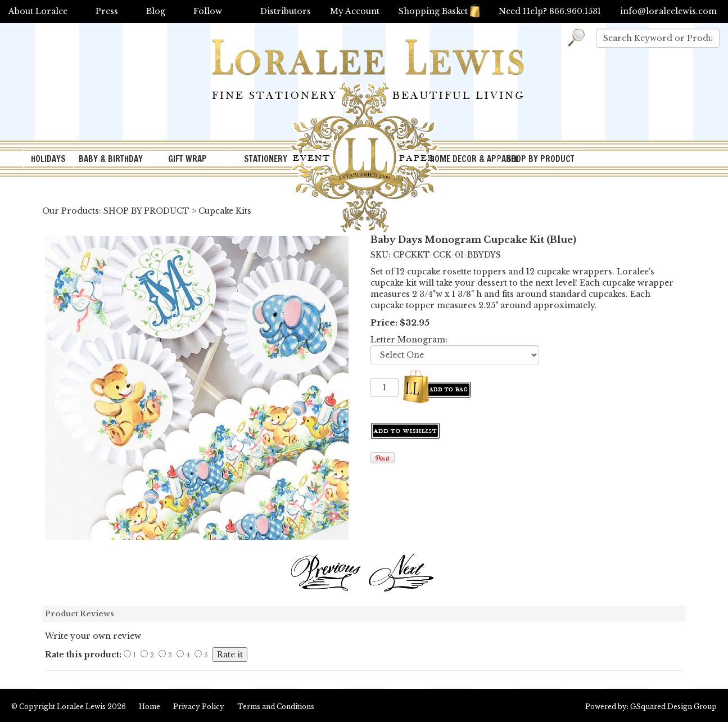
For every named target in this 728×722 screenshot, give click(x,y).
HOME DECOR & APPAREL (464, 159)
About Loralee (38, 11)
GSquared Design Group (673, 707)
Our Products (71, 211)
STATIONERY (266, 159)
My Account (355, 11)
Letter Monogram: (409, 340)
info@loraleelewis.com (668, 11)
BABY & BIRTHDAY (111, 159)
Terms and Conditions (276, 707)
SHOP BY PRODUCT (541, 159)
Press (107, 11)
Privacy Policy (199, 707)
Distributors (286, 11)
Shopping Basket (439, 11)
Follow (208, 11)
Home (150, 707)
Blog (156, 11)
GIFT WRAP (187, 159)
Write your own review (93, 636)
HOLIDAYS (48, 159)
